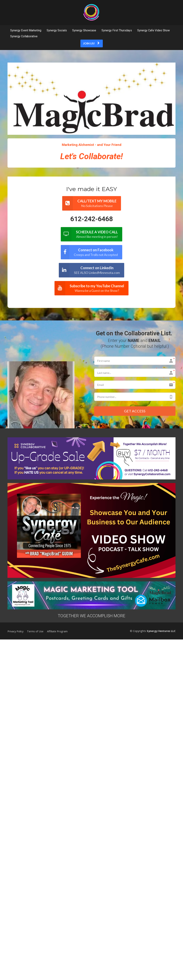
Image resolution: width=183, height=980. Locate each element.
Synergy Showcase (84, 30)
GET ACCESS (135, 411)
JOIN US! (91, 43)
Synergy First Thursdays (117, 30)
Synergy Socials (57, 30)
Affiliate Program (57, 631)
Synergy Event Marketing (26, 30)
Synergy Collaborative (24, 36)
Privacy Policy (15, 631)
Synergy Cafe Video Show (154, 30)
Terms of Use (35, 631)
